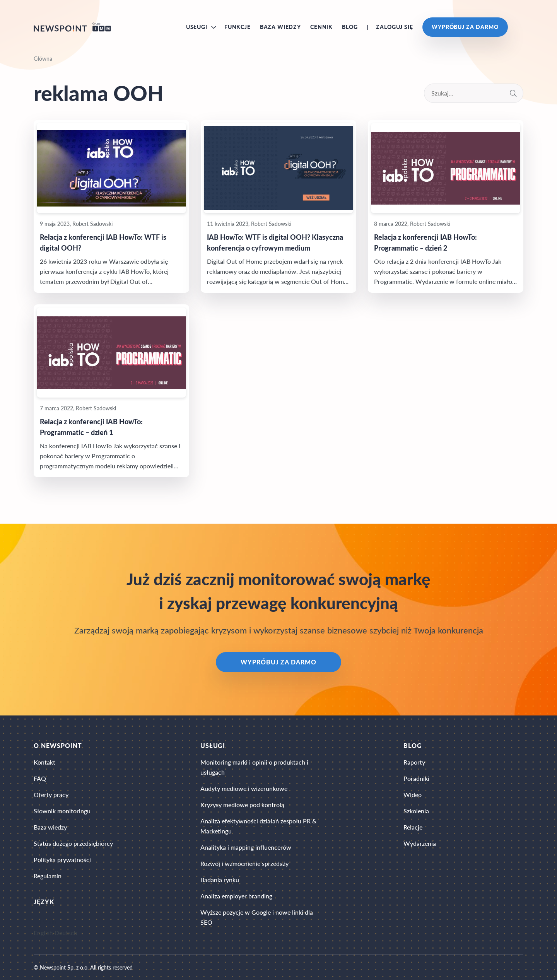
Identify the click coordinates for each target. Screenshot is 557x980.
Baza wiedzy (280, 27)
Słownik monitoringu (62, 811)
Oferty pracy (51, 795)
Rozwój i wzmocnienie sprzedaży (244, 863)
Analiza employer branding (236, 896)
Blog (350, 27)
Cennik (321, 27)
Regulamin (48, 876)
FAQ (40, 778)
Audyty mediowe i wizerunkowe (244, 788)
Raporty (414, 762)
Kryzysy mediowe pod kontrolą (242, 805)
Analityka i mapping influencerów (246, 847)
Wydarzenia (420, 843)
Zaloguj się (394, 27)
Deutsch (66, 933)
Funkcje (237, 27)
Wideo (413, 795)
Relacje (413, 827)
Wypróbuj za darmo (465, 27)
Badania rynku (220, 880)
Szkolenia (416, 811)
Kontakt (44, 762)
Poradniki (416, 778)
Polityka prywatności (62, 860)
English (43, 933)
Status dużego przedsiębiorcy (73, 843)
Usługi (197, 27)
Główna (43, 59)
